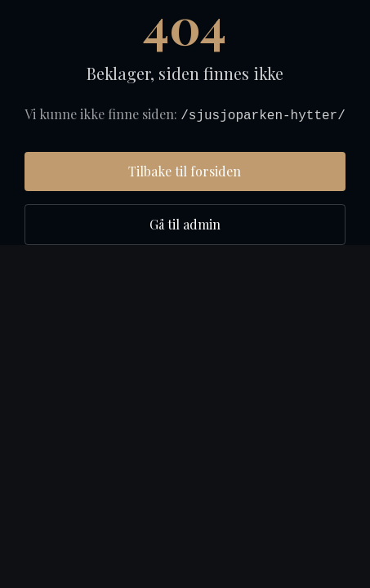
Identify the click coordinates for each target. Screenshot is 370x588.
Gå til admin (185, 224)
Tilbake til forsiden (185, 171)
